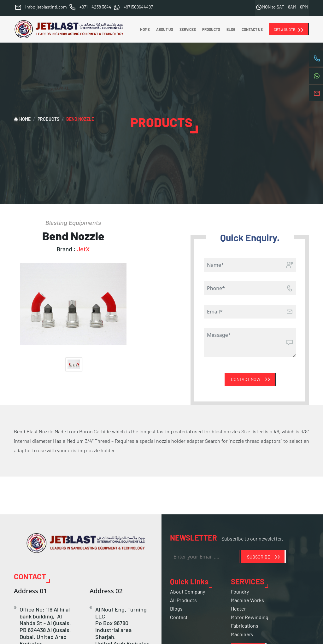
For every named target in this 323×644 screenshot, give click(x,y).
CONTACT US (252, 29)
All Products (183, 600)
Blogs (176, 609)
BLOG (231, 29)
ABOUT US (165, 29)
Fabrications (245, 626)
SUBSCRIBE (258, 557)
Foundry (240, 591)
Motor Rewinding (250, 617)
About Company (188, 591)
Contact (179, 617)
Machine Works (247, 600)
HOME (145, 29)
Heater (238, 609)
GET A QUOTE (285, 29)
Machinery (242, 634)
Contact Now (246, 379)
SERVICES (188, 29)
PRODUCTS (211, 29)
